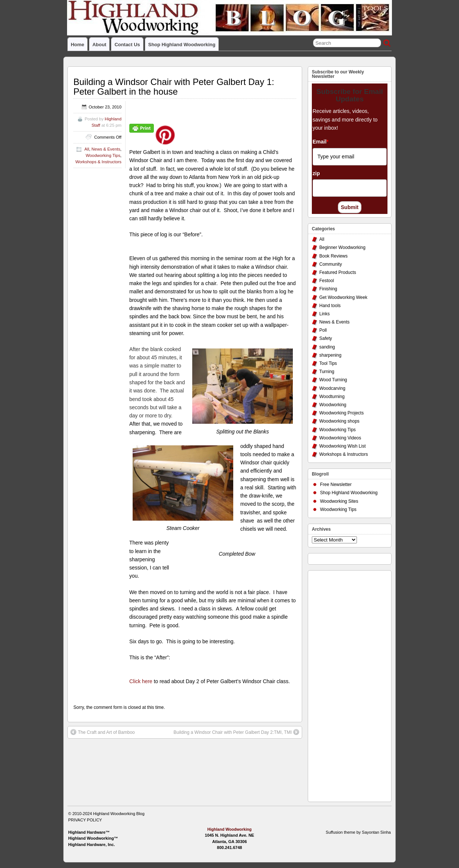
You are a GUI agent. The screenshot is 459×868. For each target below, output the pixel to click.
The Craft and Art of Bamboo (103, 732)
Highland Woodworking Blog (119, 814)
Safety (326, 338)
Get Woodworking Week (343, 297)
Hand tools (330, 306)
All (87, 149)
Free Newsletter (336, 484)
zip (316, 173)
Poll (323, 330)
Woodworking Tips (103, 155)
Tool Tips (328, 363)
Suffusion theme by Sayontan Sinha (358, 832)
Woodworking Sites (339, 501)
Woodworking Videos (340, 438)
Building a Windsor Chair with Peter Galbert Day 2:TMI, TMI (236, 732)
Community (331, 264)
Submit (350, 207)
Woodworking (333, 405)
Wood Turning (333, 380)
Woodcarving (332, 388)
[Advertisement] (342, 684)
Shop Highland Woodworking (182, 45)
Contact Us (127, 45)
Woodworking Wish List (343, 446)
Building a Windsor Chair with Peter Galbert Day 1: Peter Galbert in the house (174, 87)
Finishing (328, 289)
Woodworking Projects (341, 413)
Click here (141, 681)
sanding (327, 347)
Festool (327, 281)
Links (325, 314)
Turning (327, 372)
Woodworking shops (339, 421)
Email (321, 142)
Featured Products (338, 272)
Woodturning (332, 397)
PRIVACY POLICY (85, 820)
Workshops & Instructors (98, 162)
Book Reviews (333, 256)
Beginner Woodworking (342, 247)
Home (77, 45)
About (99, 45)
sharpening (330, 355)
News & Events (106, 149)
